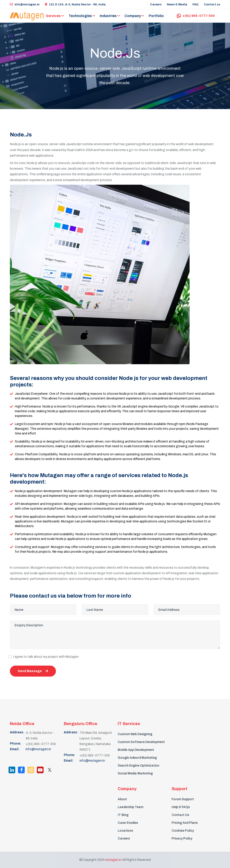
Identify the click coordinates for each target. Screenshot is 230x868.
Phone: (15, 744)
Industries (108, 16)
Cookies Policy (183, 831)
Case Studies (128, 823)
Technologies (80, 16)
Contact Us (180, 815)
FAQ (196, 4)
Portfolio (156, 16)
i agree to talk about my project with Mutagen (46, 657)
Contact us (212, 4)
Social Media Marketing (135, 773)
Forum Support (183, 799)
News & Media (177, 4)
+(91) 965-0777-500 (196, 16)
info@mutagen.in (25, 4)
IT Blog (123, 815)
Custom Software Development (141, 742)
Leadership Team (130, 807)
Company (133, 16)
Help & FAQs (181, 807)
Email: (15, 749)
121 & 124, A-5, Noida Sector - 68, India (75, 4)
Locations (125, 831)
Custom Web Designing (135, 734)
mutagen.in (113, 860)
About (122, 799)
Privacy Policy (182, 838)
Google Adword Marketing (137, 758)
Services (53, 16)
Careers (156, 4)
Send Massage (33, 671)
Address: (17, 732)
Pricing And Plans (185, 823)
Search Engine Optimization (138, 766)
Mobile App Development (136, 750)
